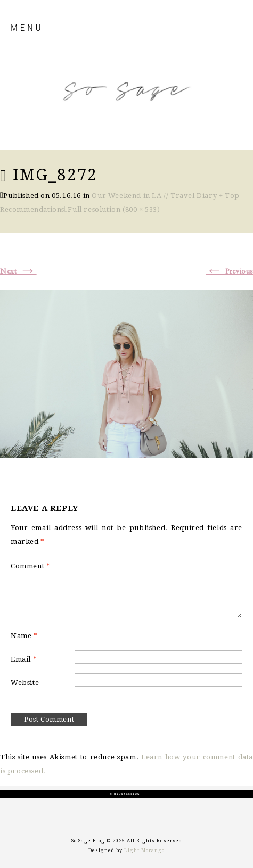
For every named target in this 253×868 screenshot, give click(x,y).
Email (24, 659)
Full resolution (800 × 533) (114, 209)
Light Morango (144, 850)
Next (18, 271)
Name (24, 636)
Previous (229, 271)
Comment (30, 566)
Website (25, 683)
